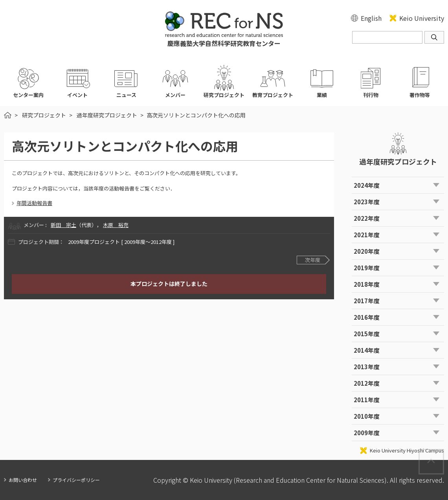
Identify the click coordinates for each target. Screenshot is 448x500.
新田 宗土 (63, 225)
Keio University (422, 18)
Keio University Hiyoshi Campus (407, 451)
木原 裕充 (116, 225)
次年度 (313, 260)
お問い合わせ (23, 480)
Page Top (443, 453)
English (371, 18)
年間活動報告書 (34, 203)
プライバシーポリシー (76, 480)
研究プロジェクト (44, 115)
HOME (8, 115)
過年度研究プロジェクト (107, 115)
